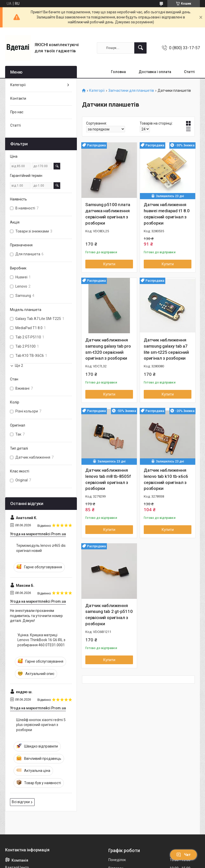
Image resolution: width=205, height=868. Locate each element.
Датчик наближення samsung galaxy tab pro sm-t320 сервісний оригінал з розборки (108, 349)
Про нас (17, 112)
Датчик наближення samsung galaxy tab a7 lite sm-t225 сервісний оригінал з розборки (166, 349)
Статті (189, 72)
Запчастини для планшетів (131, 91)
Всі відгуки (21, 802)
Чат (183, 855)
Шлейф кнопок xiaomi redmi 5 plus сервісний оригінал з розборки (41, 725)
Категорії (97, 91)
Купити (109, 264)
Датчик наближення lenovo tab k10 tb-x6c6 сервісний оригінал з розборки (166, 479)
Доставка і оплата (155, 72)
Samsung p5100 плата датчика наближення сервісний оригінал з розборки (108, 214)
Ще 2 (19, 366)
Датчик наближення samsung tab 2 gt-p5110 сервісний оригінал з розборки (109, 615)
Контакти (18, 98)
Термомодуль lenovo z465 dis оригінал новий (41, 548)
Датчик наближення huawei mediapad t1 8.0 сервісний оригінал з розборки (167, 214)
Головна (118, 72)
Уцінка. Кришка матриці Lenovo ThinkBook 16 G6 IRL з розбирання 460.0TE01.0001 (41, 640)
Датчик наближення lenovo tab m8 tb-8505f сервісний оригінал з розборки (108, 479)
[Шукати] (140, 48)
